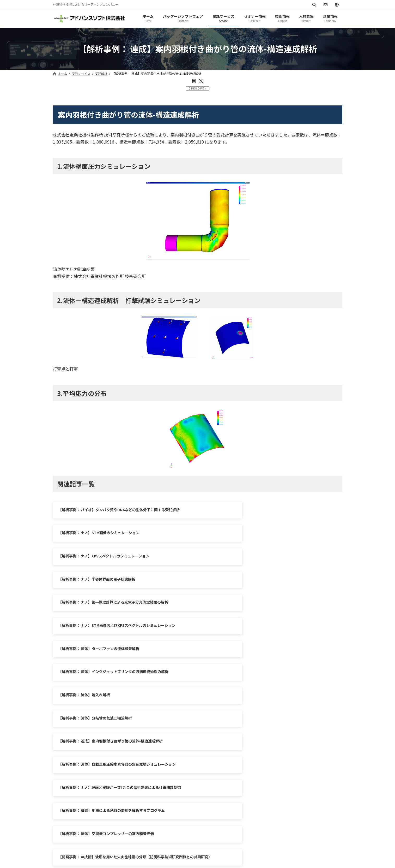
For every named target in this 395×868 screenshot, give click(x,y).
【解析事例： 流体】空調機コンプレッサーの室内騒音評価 (106, 681)
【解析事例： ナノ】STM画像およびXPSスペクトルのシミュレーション (265, 558)
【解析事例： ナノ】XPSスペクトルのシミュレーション (104, 534)
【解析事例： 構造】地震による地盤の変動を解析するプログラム (260, 656)
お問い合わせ (153, 777)
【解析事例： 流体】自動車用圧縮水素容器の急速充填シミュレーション (266, 632)
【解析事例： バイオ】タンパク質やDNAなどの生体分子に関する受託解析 (119, 510)
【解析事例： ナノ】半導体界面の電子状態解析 (245, 534)
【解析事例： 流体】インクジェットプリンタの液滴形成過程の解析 (262, 583)
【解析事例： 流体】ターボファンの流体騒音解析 (99, 583)
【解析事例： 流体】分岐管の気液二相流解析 (244, 607)
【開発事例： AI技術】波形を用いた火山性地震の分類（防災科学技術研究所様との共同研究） (271, 683)
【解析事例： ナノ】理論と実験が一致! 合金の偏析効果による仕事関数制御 (120, 656)
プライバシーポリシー (77, 777)
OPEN (202, 88)
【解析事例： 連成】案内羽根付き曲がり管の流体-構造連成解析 (110, 632)
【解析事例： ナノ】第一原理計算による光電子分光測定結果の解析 (113, 558)
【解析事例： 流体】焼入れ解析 (84, 607)
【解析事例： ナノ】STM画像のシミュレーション (247, 510)
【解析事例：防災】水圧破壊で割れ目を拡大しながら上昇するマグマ (115, 710)
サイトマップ (118, 777)
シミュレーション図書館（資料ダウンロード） (214, 777)
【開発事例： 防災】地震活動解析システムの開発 (247, 710)
